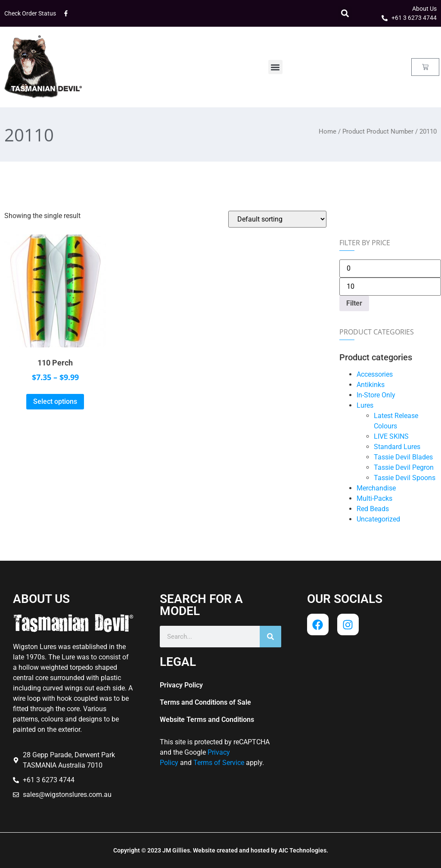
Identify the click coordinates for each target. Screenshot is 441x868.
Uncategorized (378, 519)
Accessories (375, 374)
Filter (354, 303)
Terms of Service (219, 763)
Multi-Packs (374, 498)
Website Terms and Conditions (207, 720)
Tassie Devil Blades (403, 457)
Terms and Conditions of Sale (205, 702)
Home (328, 131)
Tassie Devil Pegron (404, 467)
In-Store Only (376, 395)
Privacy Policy (181, 685)
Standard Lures (397, 447)
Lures (365, 405)
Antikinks (371, 385)
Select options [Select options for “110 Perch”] (55, 401)
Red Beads (373, 509)
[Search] (270, 637)
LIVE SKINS (391, 436)
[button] (345, 14)
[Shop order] (277, 219)
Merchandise (376, 488)
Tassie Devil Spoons (405, 478)
